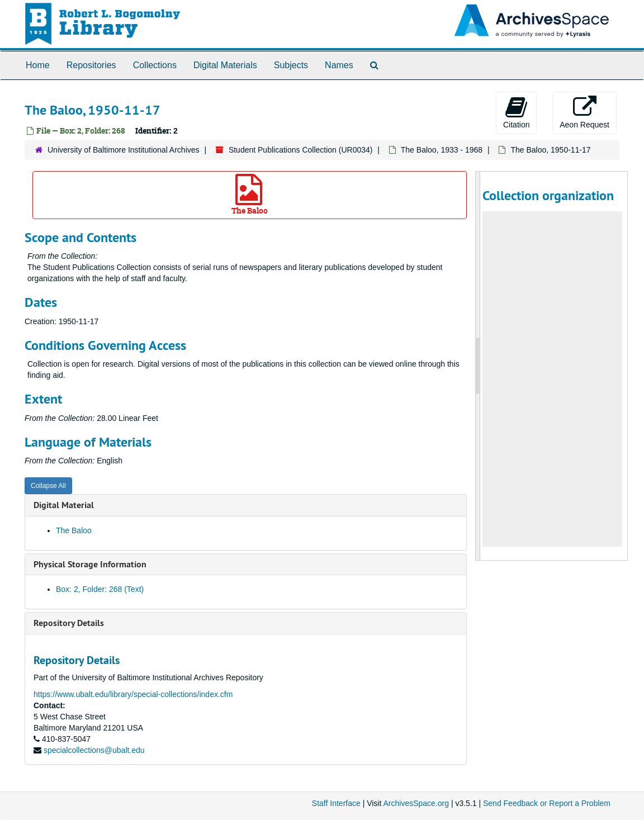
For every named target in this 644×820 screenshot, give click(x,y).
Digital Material (64, 505)
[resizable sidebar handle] (478, 366)
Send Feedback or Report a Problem (547, 803)
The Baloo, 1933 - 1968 (442, 150)
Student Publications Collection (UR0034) (301, 150)
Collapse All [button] (48, 486)
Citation (516, 112)
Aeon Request (584, 112)
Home (38, 65)
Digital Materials (225, 65)
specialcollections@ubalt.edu (94, 750)
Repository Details (69, 623)
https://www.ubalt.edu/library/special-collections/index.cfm (133, 694)
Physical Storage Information (90, 564)
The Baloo (250, 195)
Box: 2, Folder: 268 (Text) (100, 589)
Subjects (291, 65)
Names (339, 65)
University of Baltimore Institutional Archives (124, 150)
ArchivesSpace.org (416, 803)
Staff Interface (336, 803)
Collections (155, 65)
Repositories (91, 65)
